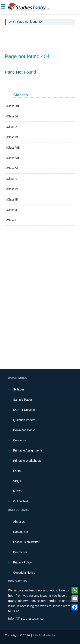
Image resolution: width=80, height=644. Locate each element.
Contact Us (21, 532)
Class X (12, 127)
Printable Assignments (28, 450)
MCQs (17, 491)
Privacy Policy (23, 562)
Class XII (13, 106)
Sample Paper (23, 400)
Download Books (24, 430)
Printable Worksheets (27, 461)
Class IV (13, 189)
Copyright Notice (24, 573)
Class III (12, 199)
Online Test (21, 501)
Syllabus (19, 389)
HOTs (17, 471)
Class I (12, 220)
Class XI (13, 116)
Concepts (20, 440)
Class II (12, 210)
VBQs (17, 481)
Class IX (13, 137)
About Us (19, 522)
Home (10, 22)
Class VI (13, 168)
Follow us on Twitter (26, 542)
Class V (12, 179)
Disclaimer (20, 552)
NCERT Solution (24, 410)
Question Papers (24, 420)
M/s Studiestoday (44, 635)
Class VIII (13, 148)
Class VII (13, 158)
